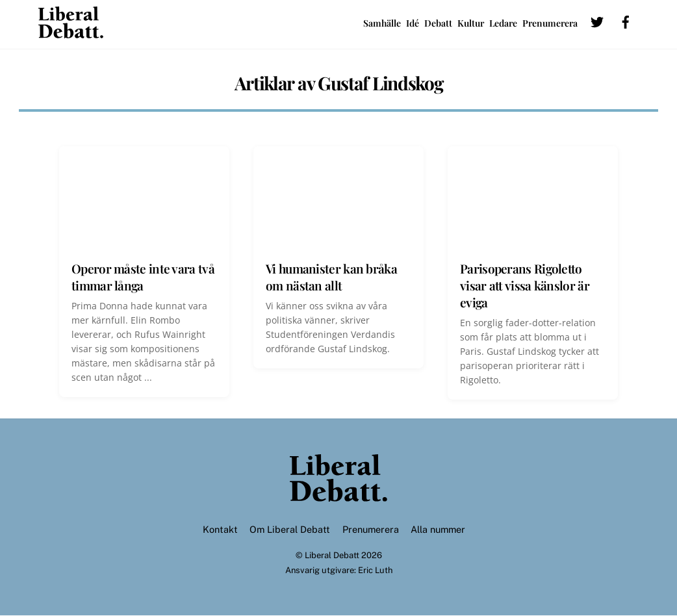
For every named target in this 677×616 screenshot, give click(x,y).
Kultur (471, 23)
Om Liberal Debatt (290, 529)
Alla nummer (438, 529)
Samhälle (382, 23)
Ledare (503, 23)
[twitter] (597, 20)
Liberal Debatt (332, 555)
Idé (413, 23)
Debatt (438, 23)
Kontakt (220, 529)
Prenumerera (550, 23)
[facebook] (626, 20)
